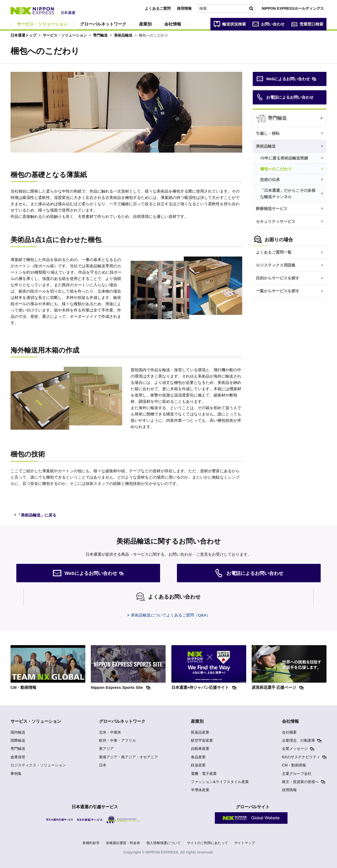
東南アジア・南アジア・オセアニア (128, 757)
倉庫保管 (18, 757)
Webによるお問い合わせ (283, 79)
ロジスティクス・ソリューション (38, 765)
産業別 (145, 24)
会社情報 (173, 24)
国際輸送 (18, 740)
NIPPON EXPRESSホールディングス (293, 8)
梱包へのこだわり (276, 169)
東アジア (106, 749)
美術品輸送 (123, 35)
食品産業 (198, 757)
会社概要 (289, 732)
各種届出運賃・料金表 (123, 843)
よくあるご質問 (158, 8)
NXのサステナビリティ (301, 757)
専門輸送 (100, 35)
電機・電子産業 (204, 774)
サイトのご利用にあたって (207, 843)
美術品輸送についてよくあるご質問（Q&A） (171, 615)
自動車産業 (200, 749)
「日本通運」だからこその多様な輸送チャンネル (288, 194)
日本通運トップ (23, 35)
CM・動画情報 (294, 765)
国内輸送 (18, 732)
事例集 (16, 774)
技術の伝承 (270, 180)
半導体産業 (200, 790)
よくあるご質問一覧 (274, 252)
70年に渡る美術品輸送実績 (284, 158)
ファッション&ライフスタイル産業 (220, 782)
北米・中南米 (110, 732)
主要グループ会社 (297, 774)
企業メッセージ (295, 749)
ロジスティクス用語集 (276, 265)
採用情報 (184, 8)
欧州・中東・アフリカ (117, 740)
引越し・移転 (268, 133)
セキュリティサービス (276, 221)
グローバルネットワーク (103, 24)
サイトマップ (245, 843)
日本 (103, 765)
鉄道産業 (198, 765)
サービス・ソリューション (42, 24)
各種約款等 (91, 843)
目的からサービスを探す (278, 278)
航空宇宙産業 (202, 740)
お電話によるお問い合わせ (285, 97)
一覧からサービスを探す (278, 291)
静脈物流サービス (272, 209)
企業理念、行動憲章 (299, 740)
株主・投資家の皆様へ (300, 782)
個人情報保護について (163, 843)
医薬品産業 (200, 732)
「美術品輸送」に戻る (37, 515)
